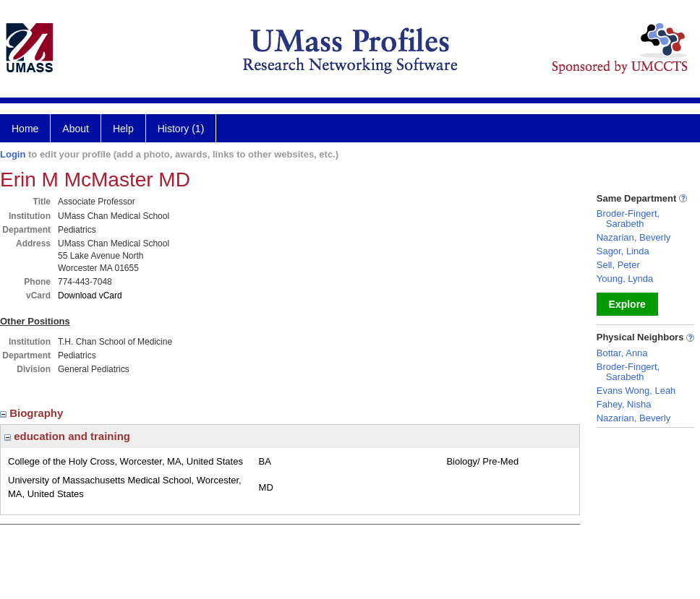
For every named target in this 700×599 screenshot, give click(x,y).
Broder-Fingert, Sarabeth (628, 219)
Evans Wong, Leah (636, 391)
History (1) (181, 129)
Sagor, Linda (623, 251)
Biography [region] (33, 413)
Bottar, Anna (622, 353)
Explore (627, 304)
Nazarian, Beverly (634, 237)
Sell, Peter (618, 265)
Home (25, 129)
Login (13, 154)
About (76, 129)
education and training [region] (67, 436)
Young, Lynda (625, 279)
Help (123, 129)
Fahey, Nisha (624, 404)
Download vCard (90, 296)
